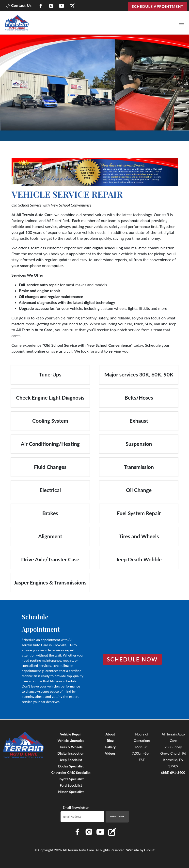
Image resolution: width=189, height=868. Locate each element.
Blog (110, 741)
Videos (110, 753)
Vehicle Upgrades (71, 741)
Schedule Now (132, 659)
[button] (19, 6)
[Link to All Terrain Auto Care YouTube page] (62, 7)
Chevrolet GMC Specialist (71, 772)
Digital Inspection (71, 753)
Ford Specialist (71, 785)
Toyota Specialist (71, 779)
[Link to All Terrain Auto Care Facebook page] (41, 7)
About (110, 734)
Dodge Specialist (71, 766)
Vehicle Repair (71, 734)
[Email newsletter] (83, 817)
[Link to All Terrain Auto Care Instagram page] (51, 7)
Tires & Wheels (71, 747)
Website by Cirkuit (140, 850)
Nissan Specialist (71, 792)
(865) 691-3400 (173, 772)
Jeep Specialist (71, 760)
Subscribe (117, 816)
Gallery (110, 747)
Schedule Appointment (158, 6)
